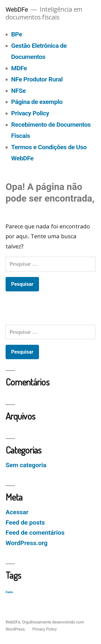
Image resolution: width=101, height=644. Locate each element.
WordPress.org (27, 543)
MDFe (19, 68)
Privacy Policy (30, 113)
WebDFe (17, 9)
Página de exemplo (37, 102)
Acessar (17, 512)
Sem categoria (26, 465)
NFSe (18, 91)
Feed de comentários (35, 533)
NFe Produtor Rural (37, 79)
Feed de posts (25, 522)
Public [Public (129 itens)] (9, 592)
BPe (17, 34)
